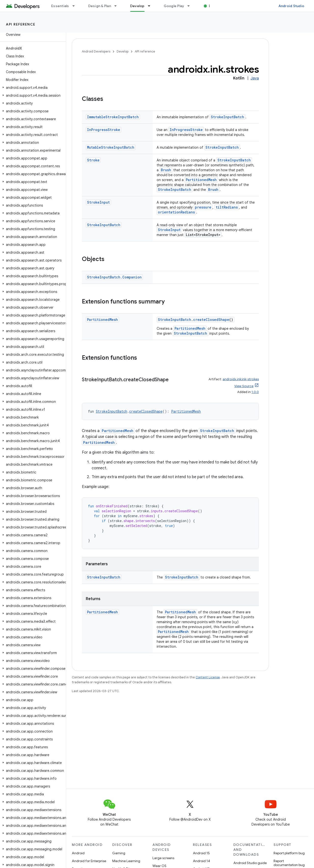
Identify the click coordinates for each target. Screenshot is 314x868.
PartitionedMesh (201, 180)
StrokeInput (98, 202)
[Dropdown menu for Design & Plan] (118, 6)
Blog (213, 6)
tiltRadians (227, 207)
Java (255, 78)
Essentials (60, 6)
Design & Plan (100, 6)
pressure (203, 207)
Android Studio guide (250, 863)
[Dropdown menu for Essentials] (76, 6)
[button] (32, 88)
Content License (208, 677)
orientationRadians (176, 212)
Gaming (119, 853)
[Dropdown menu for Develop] (151, 6)
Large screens (163, 858)
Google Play (174, 6)
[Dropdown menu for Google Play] (191, 6)
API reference (21, 24)
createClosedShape (211, 320)
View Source (244, 386)
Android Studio (291, 6)
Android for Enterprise (89, 861)
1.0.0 (255, 392)
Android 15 (201, 853)
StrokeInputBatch (227, 117)
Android (78, 853)
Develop (123, 51)
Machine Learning (126, 861)
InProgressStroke (104, 130)
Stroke (93, 160)
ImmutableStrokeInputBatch (113, 117)
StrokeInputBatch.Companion (114, 277)
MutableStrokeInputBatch (111, 147)
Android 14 (201, 861)
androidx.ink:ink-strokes (241, 379)
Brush (166, 170)
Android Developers (96, 51)
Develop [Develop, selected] (137, 6)
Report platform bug (289, 853)
